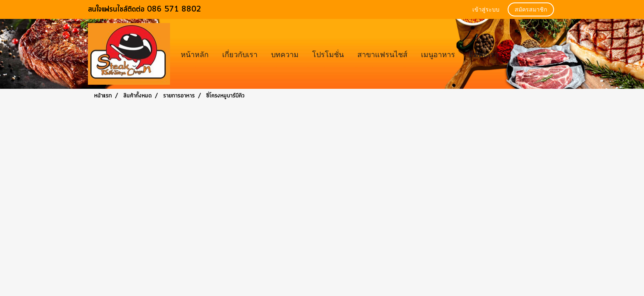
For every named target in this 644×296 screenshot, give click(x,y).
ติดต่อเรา (484, 54)
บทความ (285, 54)
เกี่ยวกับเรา (240, 54)
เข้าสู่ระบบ (486, 10)
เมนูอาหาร (438, 54)
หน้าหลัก (195, 54)
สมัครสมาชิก (531, 10)
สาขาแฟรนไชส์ (382, 54)
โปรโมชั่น (328, 54)
